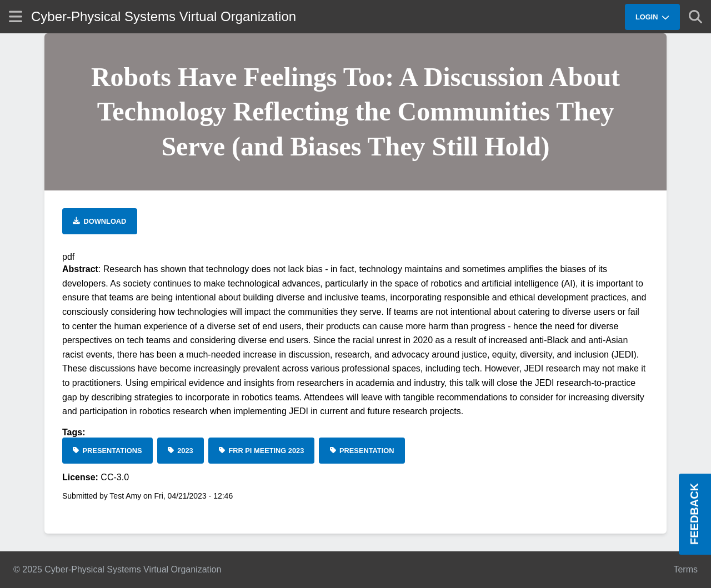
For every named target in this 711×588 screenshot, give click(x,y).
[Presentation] (362, 451)
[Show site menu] (16, 16)
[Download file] (100, 221)
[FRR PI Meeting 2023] (262, 451)
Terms (685, 569)
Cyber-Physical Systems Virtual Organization (164, 16)
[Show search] (695, 17)
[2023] (181, 451)
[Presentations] (107, 451)
